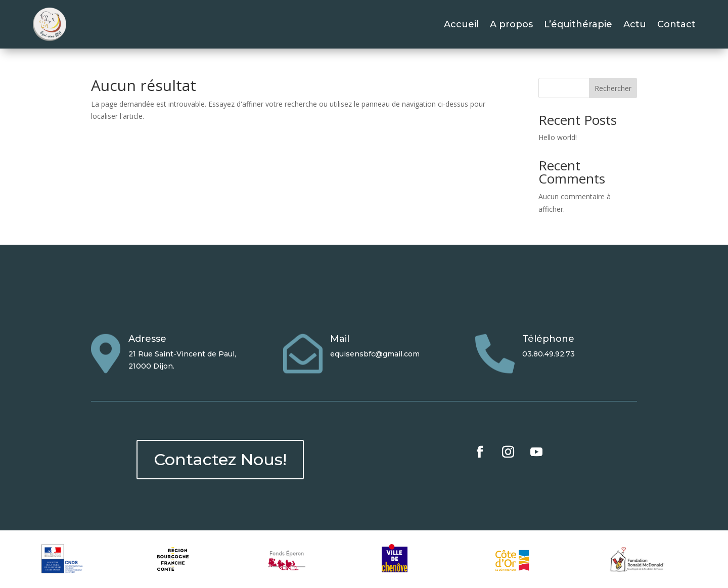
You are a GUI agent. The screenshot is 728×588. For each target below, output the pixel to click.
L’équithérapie (578, 24)
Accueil (461, 24)
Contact (676, 24)
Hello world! (558, 137)
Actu (635, 24)
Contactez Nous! (220, 459)
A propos (511, 24)
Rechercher (613, 88)
